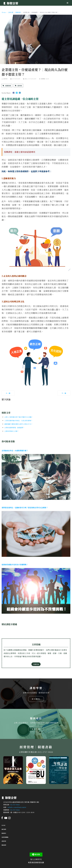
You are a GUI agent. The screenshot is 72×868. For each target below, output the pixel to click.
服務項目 (4, 833)
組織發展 (7, 86)
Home (4, 825)
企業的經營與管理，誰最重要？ (14, 428)
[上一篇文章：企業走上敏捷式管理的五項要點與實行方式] (8, 393)
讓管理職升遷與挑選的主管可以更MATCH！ (19, 424)
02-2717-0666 (15, 805)
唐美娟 (18, 86)
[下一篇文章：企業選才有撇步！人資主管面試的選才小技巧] (64, 393)
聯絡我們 (4, 845)
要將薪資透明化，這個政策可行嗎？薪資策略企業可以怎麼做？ (25, 508)
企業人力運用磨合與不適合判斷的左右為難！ (19, 417)
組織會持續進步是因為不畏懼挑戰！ (15, 565)
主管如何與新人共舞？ (12, 431)
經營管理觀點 (5, 837)
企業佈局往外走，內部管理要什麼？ (15, 451)
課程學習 (4, 841)
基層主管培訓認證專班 (25, 152)
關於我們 (4, 829)
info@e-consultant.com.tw (17, 807)
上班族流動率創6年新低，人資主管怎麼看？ (18, 421)
